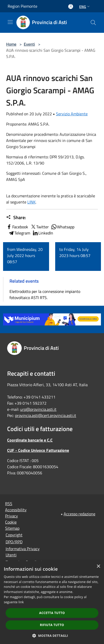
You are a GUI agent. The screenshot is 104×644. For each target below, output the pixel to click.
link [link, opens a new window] (21, 602)
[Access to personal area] (71, 7)
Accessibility (16, 510)
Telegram (19, 233)
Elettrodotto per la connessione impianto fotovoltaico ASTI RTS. (45, 294)
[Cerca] (93, 23)
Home (11, 44)
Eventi (29, 44)
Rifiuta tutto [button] (52, 625)
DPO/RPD (14, 542)
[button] (52, 636)
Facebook (17, 227)
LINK (31, 202)
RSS (9, 504)
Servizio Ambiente (72, 114)
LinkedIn (43, 233)
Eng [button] (85, 7)
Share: (16, 218)
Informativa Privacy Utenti (23, 552)
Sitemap (12, 528)
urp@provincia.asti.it (38, 409)
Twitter (39, 227)
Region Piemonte (22, 6)
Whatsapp (63, 227)
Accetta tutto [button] (52, 613)
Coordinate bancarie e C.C (30, 440)
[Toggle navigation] (10, 22)
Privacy (11, 516)
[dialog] (52, 602)
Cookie (11, 522)
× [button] (98, 566)
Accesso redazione (79, 514)
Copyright (14, 535)
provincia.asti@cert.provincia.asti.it (46, 415)
